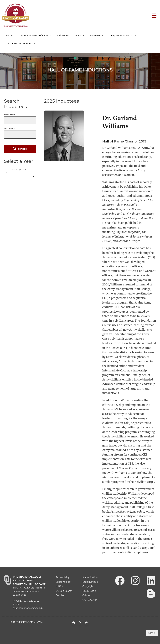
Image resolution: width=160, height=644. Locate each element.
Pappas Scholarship (124, 35)
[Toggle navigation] (155, 15)
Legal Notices (90, 582)
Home (11, 35)
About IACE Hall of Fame (36, 35)
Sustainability (63, 582)
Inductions (63, 35)
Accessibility (63, 577)
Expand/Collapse (34, 177)
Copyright (88, 586)
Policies (60, 595)
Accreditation (90, 577)
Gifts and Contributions (20, 43)
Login (152, 633)
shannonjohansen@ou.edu (28, 608)
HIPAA (59, 586)
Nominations (98, 35)
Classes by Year (18, 170)
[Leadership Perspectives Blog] (151, 593)
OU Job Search (64, 591)
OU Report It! (90, 600)
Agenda (80, 35)
